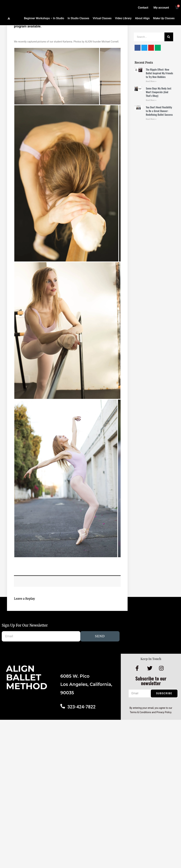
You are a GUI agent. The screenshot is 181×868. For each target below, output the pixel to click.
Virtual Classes (102, 18)
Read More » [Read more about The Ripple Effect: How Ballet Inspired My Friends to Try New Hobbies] (151, 81)
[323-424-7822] (62, 706)
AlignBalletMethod (27, 677)
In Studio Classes (78, 18)
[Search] (169, 37)
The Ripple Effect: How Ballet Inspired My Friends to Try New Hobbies (159, 73)
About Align (142, 18)
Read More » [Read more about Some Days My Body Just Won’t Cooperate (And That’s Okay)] (151, 100)
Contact (143, 8)
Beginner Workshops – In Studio (44, 18)
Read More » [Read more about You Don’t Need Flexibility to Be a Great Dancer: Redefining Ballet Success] (151, 119)
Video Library (123, 18)
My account (161, 8)
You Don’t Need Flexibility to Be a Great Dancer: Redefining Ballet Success (159, 111)
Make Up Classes (164, 18)
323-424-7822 (81, 707)
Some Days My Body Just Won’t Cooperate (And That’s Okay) (158, 92)
